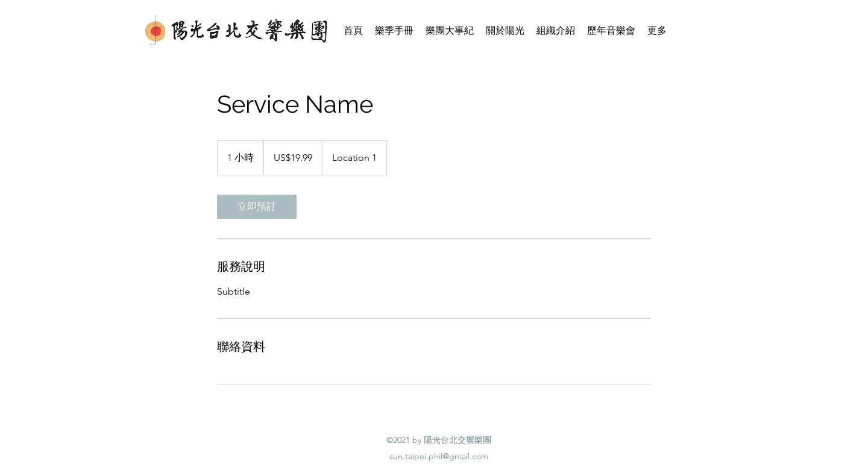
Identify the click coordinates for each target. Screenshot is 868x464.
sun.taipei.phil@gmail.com (439, 456)
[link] (257, 207)
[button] (505, 30)
